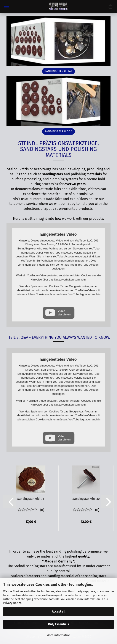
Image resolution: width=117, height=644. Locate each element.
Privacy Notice (12, 603)
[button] (10, 502)
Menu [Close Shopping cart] (6, 6)
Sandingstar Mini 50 (86, 499)
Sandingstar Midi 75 (31, 499)
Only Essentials (58, 624)
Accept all (59, 612)
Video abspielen (64, 313)
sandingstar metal (58, 71)
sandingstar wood (58, 132)
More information (58, 635)
